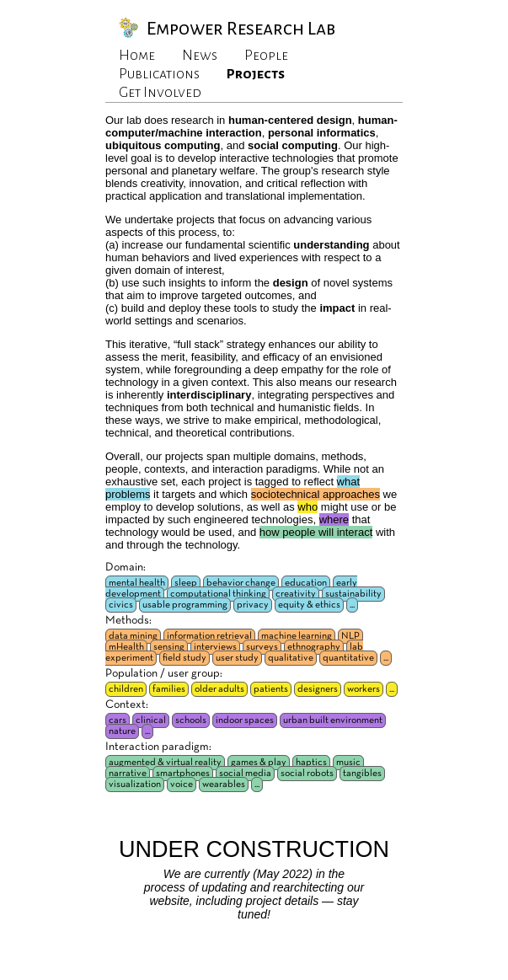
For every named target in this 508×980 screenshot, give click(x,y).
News (200, 56)
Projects (256, 74)
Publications (159, 74)
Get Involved (160, 93)
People (266, 56)
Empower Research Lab (241, 29)
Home (137, 56)
